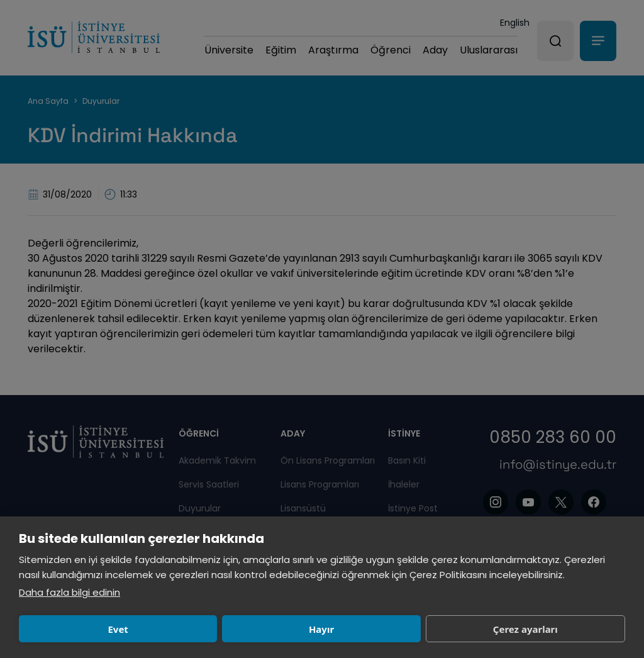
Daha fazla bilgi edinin (69, 592)
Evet (79, 629)
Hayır (203, 629)
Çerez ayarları (327, 629)
